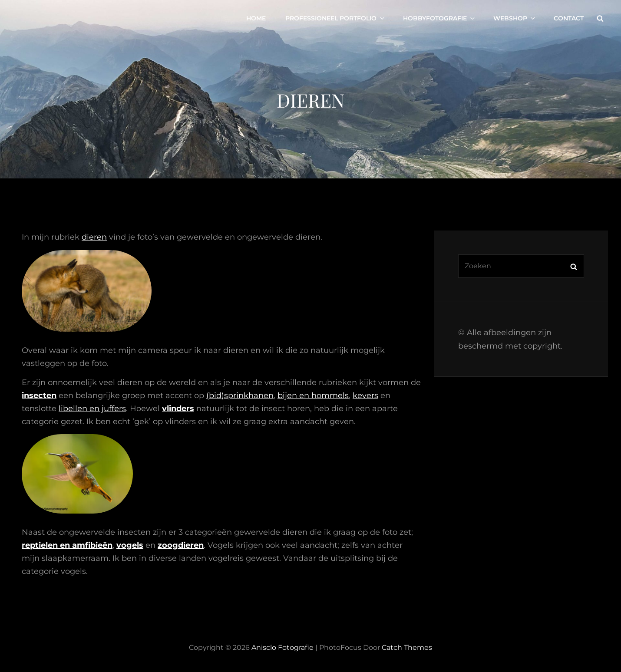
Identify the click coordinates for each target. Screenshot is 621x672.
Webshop (515, 18)
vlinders (178, 408)
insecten (39, 395)
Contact (569, 18)
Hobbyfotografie (439, 18)
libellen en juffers (92, 408)
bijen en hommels (313, 395)
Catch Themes (407, 647)
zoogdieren (181, 545)
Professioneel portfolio (335, 18)
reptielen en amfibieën (67, 545)
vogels (130, 545)
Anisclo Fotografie (282, 647)
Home (256, 18)
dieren (94, 237)
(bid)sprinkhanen (240, 395)
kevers (365, 395)
